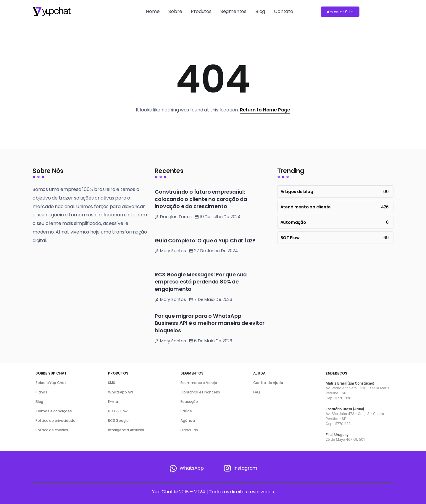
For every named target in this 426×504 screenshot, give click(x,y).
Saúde (186, 411)
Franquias (189, 430)
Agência (188, 420)
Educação (189, 402)
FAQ (257, 392)
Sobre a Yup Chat (51, 383)
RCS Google (118, 420)
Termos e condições (54, 411)
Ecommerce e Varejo (199, 383)
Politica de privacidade (55, 420)
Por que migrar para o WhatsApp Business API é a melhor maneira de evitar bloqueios (210, 323)
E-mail (114, 402)
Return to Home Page (265, 110)
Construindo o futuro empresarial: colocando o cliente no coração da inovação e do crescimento (201, 199)
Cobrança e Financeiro (200, 392)
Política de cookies (52, 430)
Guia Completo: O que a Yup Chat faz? (205, 241)
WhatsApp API (120, 392)
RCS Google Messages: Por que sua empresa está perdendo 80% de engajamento (201, 282)
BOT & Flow (118, 411)
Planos (41, 392)
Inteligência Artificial (126, 430)
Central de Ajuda (268, 383)
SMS (111, 383)
